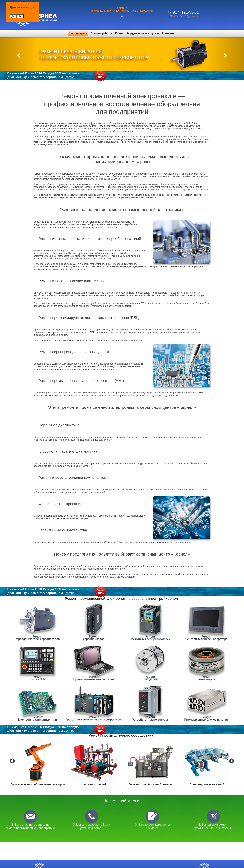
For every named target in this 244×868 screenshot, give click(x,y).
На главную (77, 33)
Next (231, 761)
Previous (12, 761)
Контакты (168, 33)
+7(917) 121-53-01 (183, 12)
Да (13, 16)
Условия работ (100, 33)
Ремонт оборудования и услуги (136, 33)
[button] (18, 54)
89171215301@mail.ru (184, 16)
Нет (20, 16)
